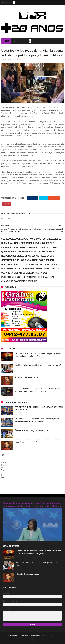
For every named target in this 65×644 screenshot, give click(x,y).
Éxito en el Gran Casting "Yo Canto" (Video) (32, 430)
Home (6, 41)
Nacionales (20, 59)
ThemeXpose (53, 635)
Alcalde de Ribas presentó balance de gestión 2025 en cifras (39, 365)
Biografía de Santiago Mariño (26, 377)
